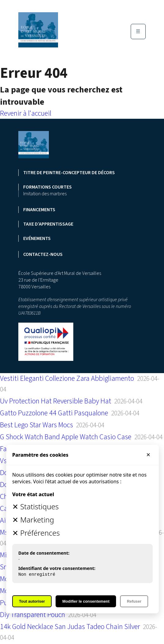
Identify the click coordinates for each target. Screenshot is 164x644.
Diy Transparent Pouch (33, 615)
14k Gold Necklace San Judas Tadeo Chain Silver (70, 627)
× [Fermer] (148, 455)
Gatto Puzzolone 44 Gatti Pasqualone (54, 413)
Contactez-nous (43, 254)
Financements (39, 210)
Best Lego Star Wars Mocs (36, 425)
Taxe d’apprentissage (48, 224)
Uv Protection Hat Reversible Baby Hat (56, 401)
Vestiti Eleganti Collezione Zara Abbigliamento (67, 378)
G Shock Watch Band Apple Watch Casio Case (66, 437)
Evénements (37, 238)
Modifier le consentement (86, 601)
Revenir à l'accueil (26, 113)
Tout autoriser (32, 601)
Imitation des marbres (45, 194)
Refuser (134, 601)
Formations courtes (47, 187)
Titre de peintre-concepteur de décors (69, 173)
